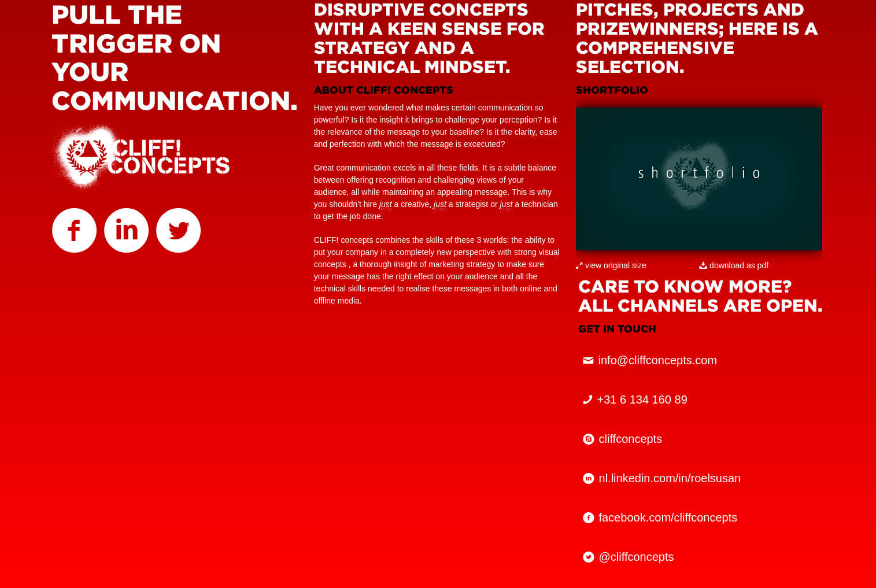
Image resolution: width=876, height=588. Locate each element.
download (727, 265)
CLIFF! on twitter (179, 234)
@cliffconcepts (637, 557)
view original (607, 265)
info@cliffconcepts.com (658, 360)
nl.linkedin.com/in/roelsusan (670, 478)
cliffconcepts (631, 439)
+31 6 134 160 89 (642, 400)
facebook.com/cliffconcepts (668, 517)
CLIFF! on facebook (75, 234)
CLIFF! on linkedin (127, 234)
